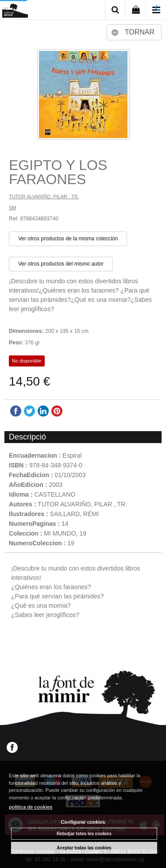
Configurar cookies (83, 822)
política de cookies (31, 807)
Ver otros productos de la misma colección (68, 239)
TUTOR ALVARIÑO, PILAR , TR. (44, 197)
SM (13, 208)
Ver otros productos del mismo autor (61, 264)
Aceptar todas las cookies (84, 848)
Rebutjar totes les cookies (84, 834)
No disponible (27, 361)
